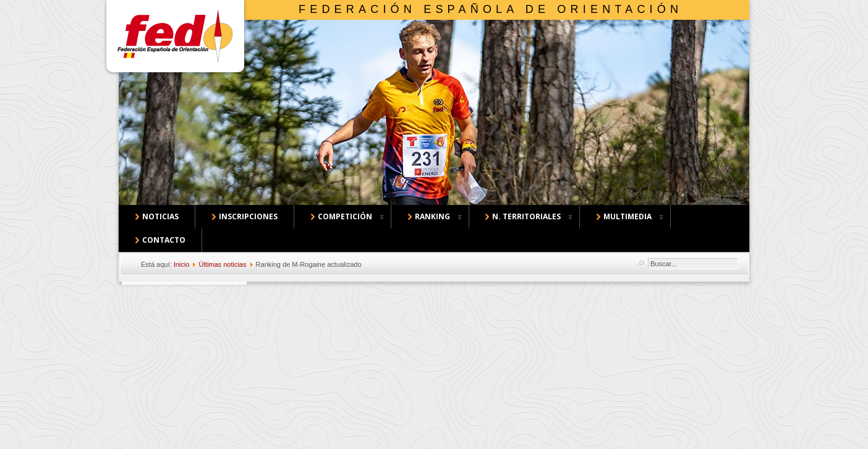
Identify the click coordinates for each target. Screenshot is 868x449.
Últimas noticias (222, 264)
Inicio (182, 264)
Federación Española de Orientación (491, 9)
